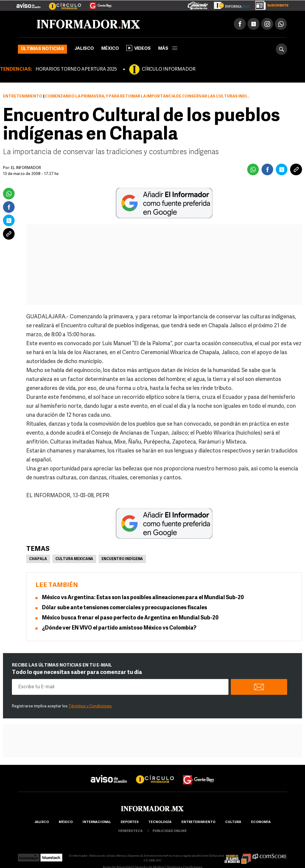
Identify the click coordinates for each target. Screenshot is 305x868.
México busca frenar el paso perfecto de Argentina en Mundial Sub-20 (130, 618)
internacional (97, 822)
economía (261, 822)
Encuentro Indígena (122, 559)
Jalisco (84, 49)
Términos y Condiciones (90, 706)
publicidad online (170, 831)
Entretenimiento (23, 96)
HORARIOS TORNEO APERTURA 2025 (76, 69)
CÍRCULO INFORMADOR (169, 69)
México (110, 49)
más (168, 49)
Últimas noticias (42, 49)
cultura (233, 822)
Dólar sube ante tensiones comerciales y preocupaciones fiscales (125, 608)
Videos (139, 48)
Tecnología (160, 822)
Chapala (38, 559)
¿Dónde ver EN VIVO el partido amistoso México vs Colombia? (119, 628)
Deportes (130, 822)
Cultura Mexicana (74, 559)
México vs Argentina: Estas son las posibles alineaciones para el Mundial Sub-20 (143, 598)
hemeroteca (130, 831)
